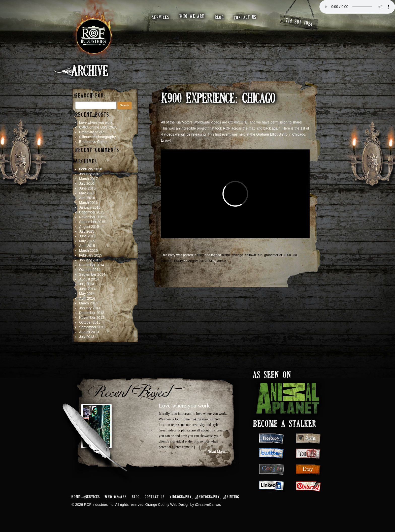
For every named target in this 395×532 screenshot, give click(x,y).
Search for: (91, 96)
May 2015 (87, 241)
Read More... (218, 452)
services (161, 18)
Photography (208, 497)
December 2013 (92, 313)
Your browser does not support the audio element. (357, 7)
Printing (232, 497)
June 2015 (87, 236)
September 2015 (92, 222)
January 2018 (90, 174)
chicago (237, 255)
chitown (250, 255)
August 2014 (89, 279)
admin (222, 261)
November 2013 (92, 318)
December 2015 (92, 212)
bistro (226, 255)
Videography (181, 497)
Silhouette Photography (97, 137)
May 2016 (87, 193)
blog (219, 18)
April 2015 (87, 246)
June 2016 (87, 188)
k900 (287, 255)
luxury (178, 261)
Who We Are (116, 497)
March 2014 (88, 303)
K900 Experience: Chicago (218, 99)
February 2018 (91, 169)
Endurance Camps (94, 142)
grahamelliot (273, 255)
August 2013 (89, 332)
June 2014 (87, 289)
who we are (192, 17)
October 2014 (90, 270)
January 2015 (90, 260)
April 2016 (87, 198)
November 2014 (92, 265)
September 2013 (92, 327)
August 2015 (89, 227)
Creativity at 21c (92, 132)
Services (93, 497)
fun (260, 255)
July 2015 (87, 231)
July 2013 (87, 337)
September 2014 (92, 274)
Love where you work (96, 122)
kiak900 (167, 261)
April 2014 (87, 298)
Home (76, 497)
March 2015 (88, 251)
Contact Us (155, 497)
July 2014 (87, 284)
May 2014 (87, 294)
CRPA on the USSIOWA (98, 127)
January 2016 (90, 207)
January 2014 (90, 308)
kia (295, 255)
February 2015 (91, 255)
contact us (245, 18)
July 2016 (87, 183)
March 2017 (88, 179)
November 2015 (92, 217)
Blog (201, 255)
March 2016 (88, 203)
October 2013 (90, 322)
